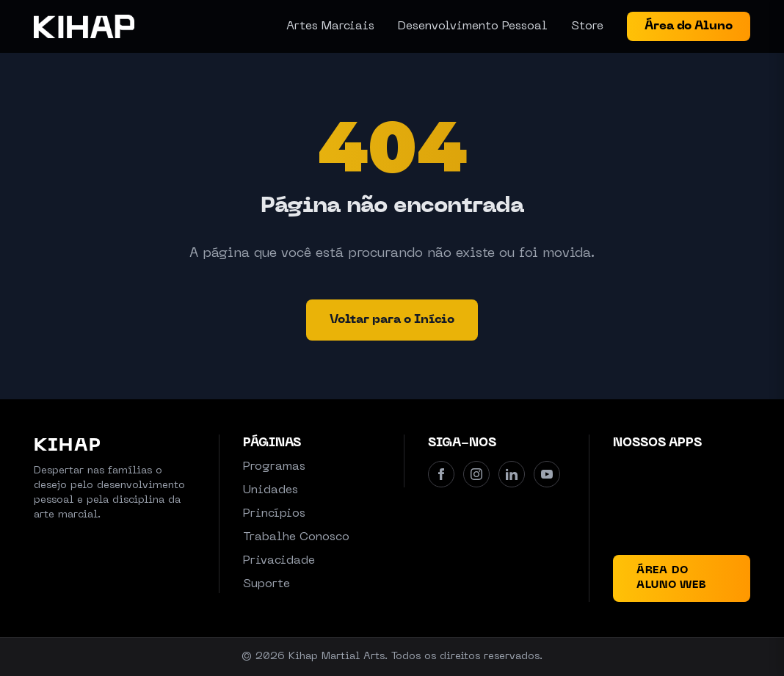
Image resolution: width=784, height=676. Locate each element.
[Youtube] (547, 474)
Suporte (266, 584)
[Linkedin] (512, 474)
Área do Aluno (689, 26)
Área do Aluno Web (671, 578)
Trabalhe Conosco (296, 537)
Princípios (274, 514)
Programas (274, 467)
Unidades (271, 490)
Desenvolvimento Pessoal (473, 26)
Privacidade (279, 561)
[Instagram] (476, 474)
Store (587, 26)
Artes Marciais (330, 26)
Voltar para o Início (392, 320)
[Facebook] (441, 474)
